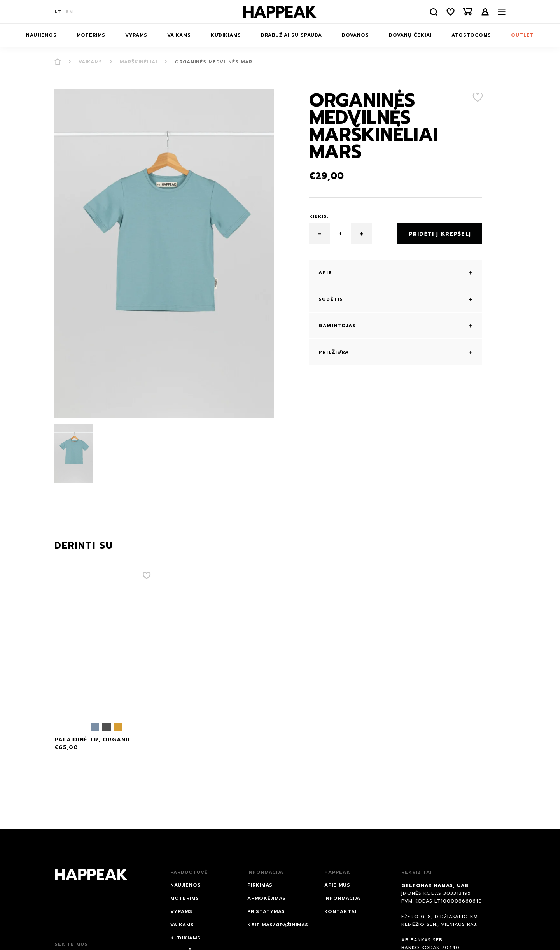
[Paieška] (434, 12)
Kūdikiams (226, 35)
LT (58, 12)
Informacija (342, 898)
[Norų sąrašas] (451, 12)
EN (69, 12)
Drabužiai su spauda (291, 35)
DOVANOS (355, 35)
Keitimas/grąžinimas (278, 925)
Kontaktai (340, 911)
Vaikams (179, 35)
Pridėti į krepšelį (440, 234)
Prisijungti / (485, 12)
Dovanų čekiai (410, 35)
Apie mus (337, 885)
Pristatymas (266, 911)
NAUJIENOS (41, 35)
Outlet (522, 35)
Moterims (91, 35)
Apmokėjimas (267, 898)
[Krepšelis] (468, 12)
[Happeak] (280, 12)
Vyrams (136, 35)
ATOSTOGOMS (471, 35)
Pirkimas (260, 885)
